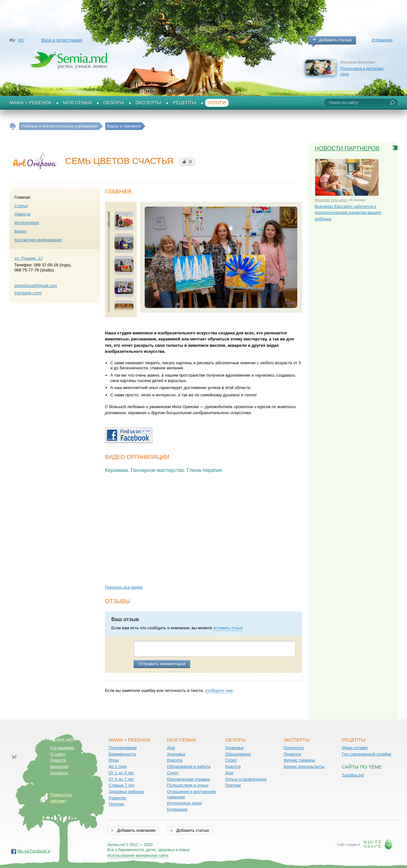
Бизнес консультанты (304, 766)
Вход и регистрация (62, 40)
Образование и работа (189, 766)
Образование (238, 754)
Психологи (294, 748)
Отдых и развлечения (246, 779)
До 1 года (117, 766)
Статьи (21, 206)
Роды (114, 760)
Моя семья (77, 103)
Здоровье (176, 754)
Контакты (59, 773)
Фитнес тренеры (299, 760)
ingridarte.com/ (28, 293)
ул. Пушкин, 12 (28, 258)
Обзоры (114, 103)
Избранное (382, 40)
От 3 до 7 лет (121, 779)
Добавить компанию (136, 830)
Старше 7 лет (121, 785)
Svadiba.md (353, 775)
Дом (171, 748)
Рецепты (184, 103)
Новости (22, 214)
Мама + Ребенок (31, 103)
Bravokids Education (331, 200)
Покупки (116, 804)
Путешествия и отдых (188, 785)
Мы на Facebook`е (34, 851)
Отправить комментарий (162, 664)
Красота (175, 760)
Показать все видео (124, 587)
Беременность (122, 754)
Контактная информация (38, 240)
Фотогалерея (27, 223)
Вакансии (59, 766)
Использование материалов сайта (138, 856)
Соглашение (62, 748)
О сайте (58, 754)
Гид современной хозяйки (366, 754)
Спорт (173, 773)
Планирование (123, 748)
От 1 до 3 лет (121, 773)
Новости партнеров (347, 148)
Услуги (217, 103)
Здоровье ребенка (126, 792)
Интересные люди (184, 803)
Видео (20, 231)
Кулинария (177, 809)
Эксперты (148, 103)
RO (21, 40)
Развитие (117, 798)
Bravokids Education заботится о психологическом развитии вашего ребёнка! (348, 213)
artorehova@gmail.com (36, 286)
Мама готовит (355, 748)
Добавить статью (335, 40)
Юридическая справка (188, 779)
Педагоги (292, 754)
